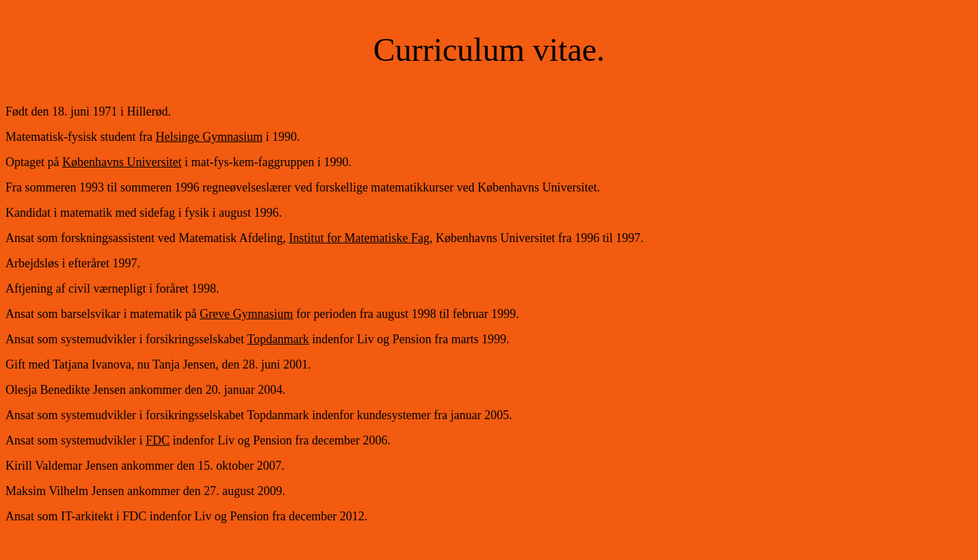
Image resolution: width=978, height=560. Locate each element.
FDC (158, 440)
